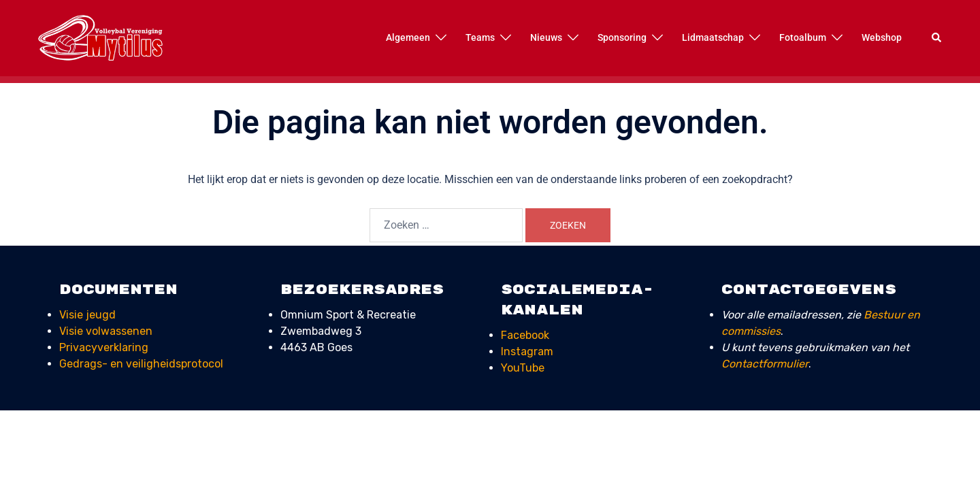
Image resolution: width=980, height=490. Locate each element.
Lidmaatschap (713, 37)
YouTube (523, 368)
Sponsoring (622, 37)
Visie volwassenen (106, 331)
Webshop (882, 37)
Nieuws (546, 37)
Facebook (525, 335)
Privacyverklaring (104, 347)
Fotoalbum (803, 37)
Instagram (527, 352)
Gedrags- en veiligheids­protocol (141, 364)
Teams (480, 37)
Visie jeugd (87, 315)
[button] (937, 38)
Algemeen (408, 37)
